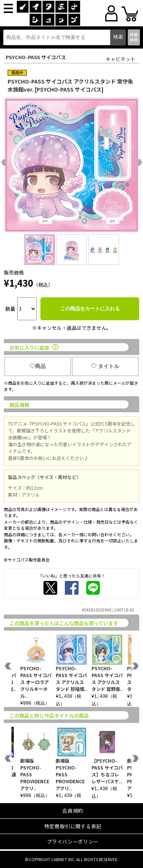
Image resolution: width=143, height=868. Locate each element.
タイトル (105, 366)
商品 (38, 366)
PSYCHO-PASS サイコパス (36, 57)
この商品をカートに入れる (90, 309)
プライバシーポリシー (73, 841)
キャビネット (121, 59)
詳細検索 (134, 37)
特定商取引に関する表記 (73, 826)
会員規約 (73, 811)
